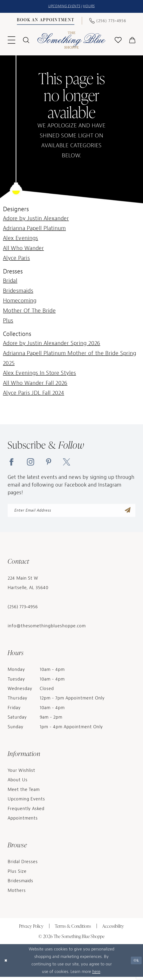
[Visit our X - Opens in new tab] (67, 463)
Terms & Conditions (73, 929)
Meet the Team (24, 793)
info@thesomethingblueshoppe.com (47, 629)
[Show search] (26, 41)
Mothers (17, 894)
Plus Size (17, 874)
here (96, 975)
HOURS (92, 7)
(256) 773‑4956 (23, 610)
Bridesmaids (18, 292)
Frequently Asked (26, 812)
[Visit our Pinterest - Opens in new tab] (49, 463)
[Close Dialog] (7, 964)
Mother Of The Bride (29, 311)
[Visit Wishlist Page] (118, 41)
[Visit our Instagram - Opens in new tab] (31, 463)
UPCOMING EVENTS (63, 7)
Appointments (23, 821)
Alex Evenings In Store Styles (40, 374)
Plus (8, 321)
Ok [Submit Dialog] (136, 964)
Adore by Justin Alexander (36, 219)
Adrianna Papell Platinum (34, 229)
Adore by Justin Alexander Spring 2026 (52, 344)
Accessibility (113, 929)
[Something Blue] (71, 41)
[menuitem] (46, 22)
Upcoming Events (26, 802)
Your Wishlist (22, 773)
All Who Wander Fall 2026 (35, 384)
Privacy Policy (31, 929)
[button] (11, 41)
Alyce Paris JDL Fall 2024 (34, 394)
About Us (18, 783)
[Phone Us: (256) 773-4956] (108, 21)
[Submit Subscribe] (127, 512)
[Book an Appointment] (46, 21)
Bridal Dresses (23, 865)
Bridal (10, 282)
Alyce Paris (16, 259)
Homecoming (20, 302)
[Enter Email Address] (71, 513)
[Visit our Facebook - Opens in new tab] (12, 463)
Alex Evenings (21, 239)
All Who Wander (23, 249)
